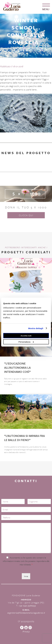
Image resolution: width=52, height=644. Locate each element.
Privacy (26, 631)
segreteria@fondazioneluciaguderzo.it (26, 613)
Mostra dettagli (36, 328)
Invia (26, 576)
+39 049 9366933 (27, 606)
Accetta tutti (26, 336)
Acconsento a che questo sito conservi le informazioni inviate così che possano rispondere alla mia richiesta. (26, 561)
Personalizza (26, 342)
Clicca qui (26, 215)
